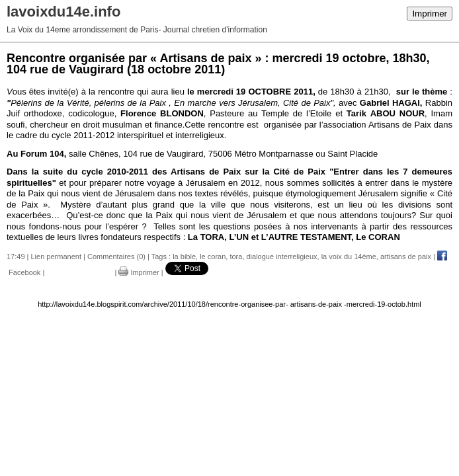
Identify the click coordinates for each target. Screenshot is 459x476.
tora (236, 257)
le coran (213, 257)
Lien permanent (56, 257)
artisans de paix (406, 257)
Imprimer (430, 14)
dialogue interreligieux (282, 257)
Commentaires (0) (116, 257)
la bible (184, 257)
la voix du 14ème (349, 257)
